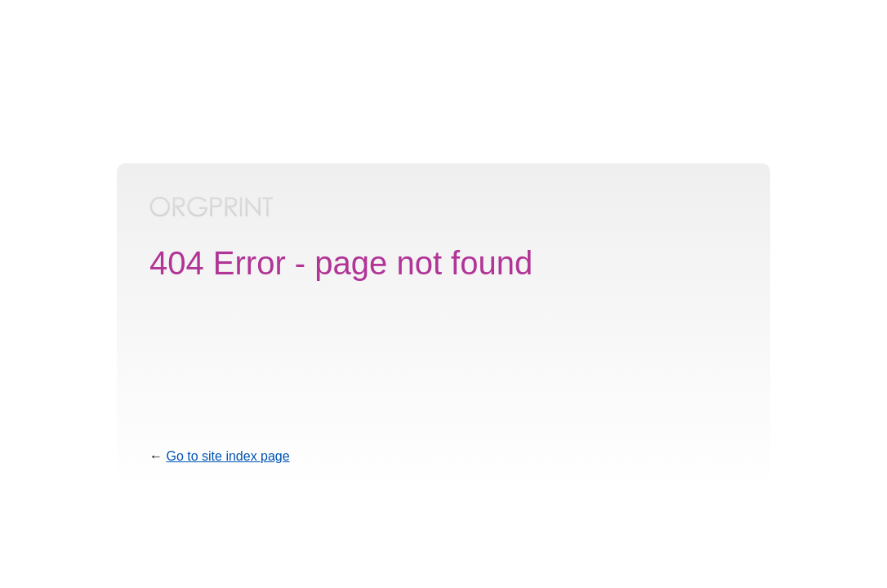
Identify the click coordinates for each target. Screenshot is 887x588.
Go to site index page (227, 456)
